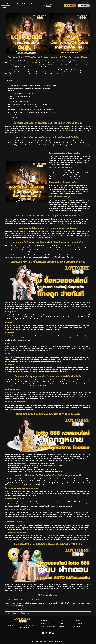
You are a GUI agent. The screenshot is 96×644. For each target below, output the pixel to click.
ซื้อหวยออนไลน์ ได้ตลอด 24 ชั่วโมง (23, 99)
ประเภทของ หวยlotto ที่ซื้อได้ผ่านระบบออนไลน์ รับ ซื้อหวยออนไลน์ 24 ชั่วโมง (33, 112)
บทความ (13, 4)
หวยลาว (15, 118)
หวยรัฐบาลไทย (17, 115)
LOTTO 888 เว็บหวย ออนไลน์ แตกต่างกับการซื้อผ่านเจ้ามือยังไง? (29, 91)
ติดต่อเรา (25, 4)
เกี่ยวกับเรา (31, 4)
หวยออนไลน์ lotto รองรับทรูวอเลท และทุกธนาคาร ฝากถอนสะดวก (30, 104)
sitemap (4, 7)
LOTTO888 (48, 641)
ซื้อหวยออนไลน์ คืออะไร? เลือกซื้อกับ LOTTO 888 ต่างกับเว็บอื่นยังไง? (30, 88)
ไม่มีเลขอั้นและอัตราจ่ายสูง (20, 102)
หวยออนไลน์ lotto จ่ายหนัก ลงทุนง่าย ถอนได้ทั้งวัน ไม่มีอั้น (28, 107)
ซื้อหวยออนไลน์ (5, 4)
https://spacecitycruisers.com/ (27, 464)
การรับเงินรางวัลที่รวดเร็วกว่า (21, 96)
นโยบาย (19, 4)
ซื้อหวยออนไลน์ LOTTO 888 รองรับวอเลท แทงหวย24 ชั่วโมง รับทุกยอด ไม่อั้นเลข (32, 86)
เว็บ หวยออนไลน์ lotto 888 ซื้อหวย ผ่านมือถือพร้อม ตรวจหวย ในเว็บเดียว (32, 110)
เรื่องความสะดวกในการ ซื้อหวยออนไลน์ (24, 94)
